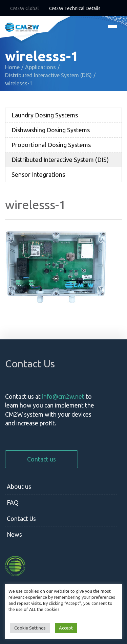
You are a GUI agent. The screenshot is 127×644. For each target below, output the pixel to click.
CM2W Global (25, 8)
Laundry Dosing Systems (45, 115)
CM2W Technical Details (75, 8)
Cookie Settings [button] (30, 628)
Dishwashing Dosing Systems (51, 130)
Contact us (41, 459)
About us (19, 487)
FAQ (13, 502)
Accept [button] (66, 628)
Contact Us (21, 519)
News (14, 535)
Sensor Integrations (38, 174)
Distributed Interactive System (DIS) (60, 160)
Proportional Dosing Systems (51, 145)
